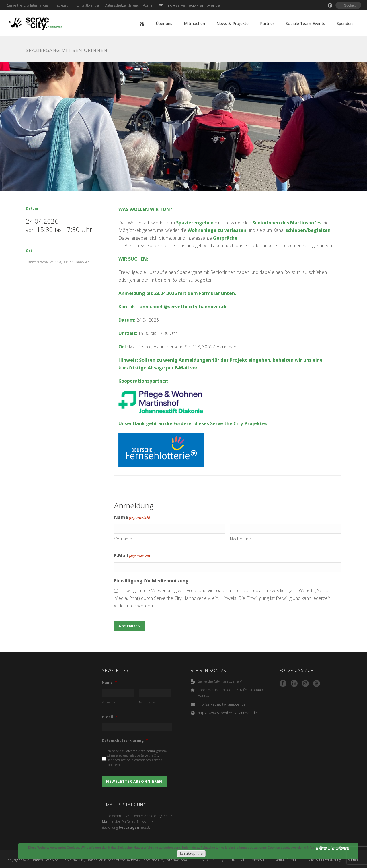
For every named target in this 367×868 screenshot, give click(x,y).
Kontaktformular (288, 860)
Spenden (345, 23)
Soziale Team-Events (305, 23)
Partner (267, 23)
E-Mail (132, 556)
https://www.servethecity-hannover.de (227, 713)
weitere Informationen (332, 848)
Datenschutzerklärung (125, 741)
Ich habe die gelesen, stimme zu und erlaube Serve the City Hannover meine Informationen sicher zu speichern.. (137, 758)
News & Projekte (233, 23)
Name (109, 683)
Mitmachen (194, 23)
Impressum (260, 860)
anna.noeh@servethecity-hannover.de (184, 307)
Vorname (123, 539)
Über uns (164, 23)
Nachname (240, 539)
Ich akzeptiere (191, 854)
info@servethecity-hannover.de (193, 5)
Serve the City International (223, 860)
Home (142, 24)
